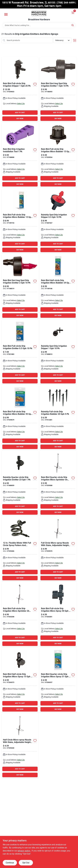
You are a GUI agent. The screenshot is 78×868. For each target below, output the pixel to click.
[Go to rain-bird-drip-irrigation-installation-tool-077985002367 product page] (20, 155)
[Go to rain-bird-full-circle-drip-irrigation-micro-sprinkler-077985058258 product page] (20, 614)
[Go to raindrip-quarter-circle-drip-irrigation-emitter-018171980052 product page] (20, 483)
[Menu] (6, 14)
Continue (10, 863)
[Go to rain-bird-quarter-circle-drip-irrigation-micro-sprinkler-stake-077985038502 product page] (58, 483)
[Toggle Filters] (75, 40)
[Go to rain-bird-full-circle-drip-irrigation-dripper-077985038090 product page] (20, 89)
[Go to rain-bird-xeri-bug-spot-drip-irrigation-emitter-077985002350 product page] (20, 286)
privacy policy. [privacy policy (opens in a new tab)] (24, 851)
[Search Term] (39, 25)
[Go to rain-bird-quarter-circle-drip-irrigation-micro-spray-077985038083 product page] (58, 680)
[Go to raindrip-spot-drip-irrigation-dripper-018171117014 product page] (58, 352)
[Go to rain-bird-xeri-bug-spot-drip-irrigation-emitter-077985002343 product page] (58, 89)
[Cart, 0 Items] (73, 13)
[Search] (73, 25)
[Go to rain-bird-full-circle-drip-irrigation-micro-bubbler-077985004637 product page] (20, 221)
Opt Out (26, 863)
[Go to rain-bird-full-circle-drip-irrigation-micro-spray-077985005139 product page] (58, 614)
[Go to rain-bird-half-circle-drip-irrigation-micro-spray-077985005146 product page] (20, 680)
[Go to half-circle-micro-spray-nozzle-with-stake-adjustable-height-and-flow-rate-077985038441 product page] (20, 746)
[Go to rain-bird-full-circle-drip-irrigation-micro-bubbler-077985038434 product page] (58, 155)
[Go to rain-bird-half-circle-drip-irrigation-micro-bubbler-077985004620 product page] (58, 286)
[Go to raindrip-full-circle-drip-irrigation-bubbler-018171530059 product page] (58, 418)
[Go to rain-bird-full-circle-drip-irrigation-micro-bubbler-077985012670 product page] (20, 418)
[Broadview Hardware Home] (39, 13)
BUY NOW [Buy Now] (20, 119)
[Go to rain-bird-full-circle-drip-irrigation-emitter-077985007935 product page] (20, 352)
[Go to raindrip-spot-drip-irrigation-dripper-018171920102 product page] (58, 221)
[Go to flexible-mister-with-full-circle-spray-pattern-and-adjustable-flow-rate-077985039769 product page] (20, 549)
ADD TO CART (20, 113)
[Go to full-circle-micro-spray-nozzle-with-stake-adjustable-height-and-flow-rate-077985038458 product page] (58, 549)
